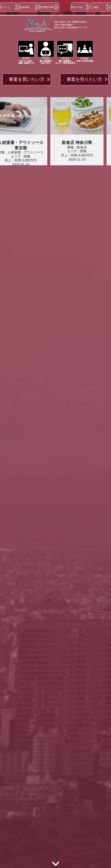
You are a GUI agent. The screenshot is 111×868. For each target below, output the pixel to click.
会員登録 (25, 7)
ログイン (5, 7)
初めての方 (77, 7)
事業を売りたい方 (84, 79)
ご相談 (95, 7)
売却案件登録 (47, 7)
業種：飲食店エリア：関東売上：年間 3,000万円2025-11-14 (79, 151)
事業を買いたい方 (27, 79)
